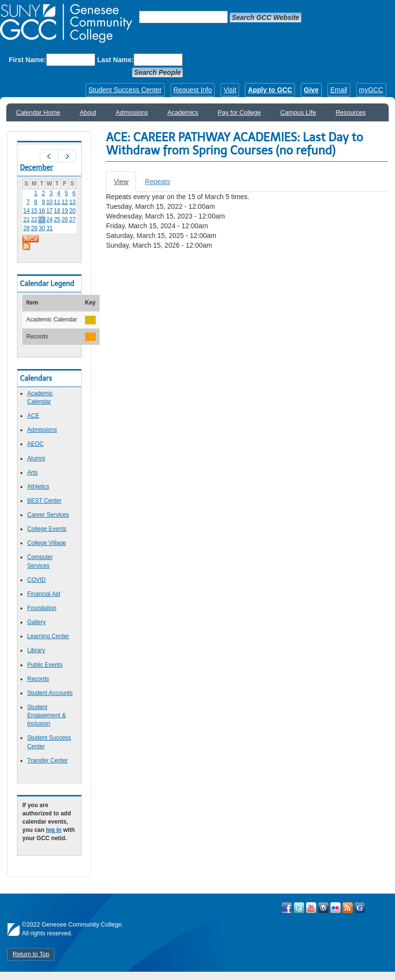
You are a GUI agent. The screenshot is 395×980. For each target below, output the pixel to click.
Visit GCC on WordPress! (323, 908)
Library (36, 650)
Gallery (36, 622)
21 (26, 220)
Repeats (157, 182)
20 (72, 211)
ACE (33, 416)
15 (34, 211)
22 (34, 220)
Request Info (193, 90)
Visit (230, 90)
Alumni (36, 458)
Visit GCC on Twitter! (299, 908)
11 (57, 202)
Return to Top (31, 954)
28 (26, 228)
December (36, 168)
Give (311, 90)
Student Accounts (50, 693)
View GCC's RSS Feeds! (348, 908)
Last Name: (115, 60)
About (88, 112)
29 (34, 228)
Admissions (132, 112)
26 (65, 220)
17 (49, 211)
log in (54, 830)
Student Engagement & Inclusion (46, 715)
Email (339, 90)
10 (49, 202)
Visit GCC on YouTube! (311, 908)
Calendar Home (38, 112)
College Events (47, 529)
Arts (32, 473)
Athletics (38, 487)
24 (49, 220)
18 (57, 211)
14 (26, 211)
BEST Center (44, 501)
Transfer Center (48, 760)
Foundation (42, 608)
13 (72, 202)
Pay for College (239, 112)
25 (57, 220)
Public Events (45, 665)
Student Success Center (125, 90)
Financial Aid (44, 594)
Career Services (48, 515)
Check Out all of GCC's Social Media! (360, 908)
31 (49, 228)
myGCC (371, 90)
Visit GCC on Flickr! (335, 908)
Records (38, 679)
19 (65, 211)
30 (42, 228)
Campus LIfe (298, 112)
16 (42, 211)
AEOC (35, 444)
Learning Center (48, 636)
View (125, 184)
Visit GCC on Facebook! (287, 908)
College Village (47, 543)
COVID (36, 580)
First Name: (27, 60)
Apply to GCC (270, 90)
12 (65, 202)
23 (42, 220)
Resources (351, 112)
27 (72, 220)
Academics (183, 112)
